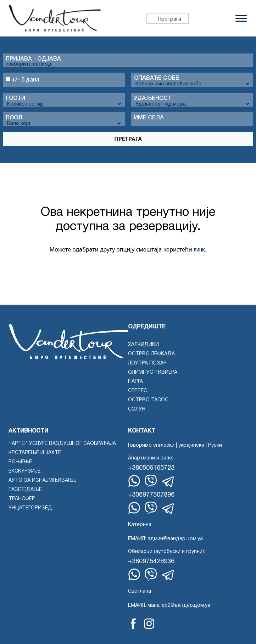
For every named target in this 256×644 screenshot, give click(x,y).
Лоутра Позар (147, 363)
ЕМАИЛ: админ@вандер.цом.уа (165, 539)
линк (199, 250)
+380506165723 (151, 468)
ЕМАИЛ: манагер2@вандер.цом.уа (169, 606)
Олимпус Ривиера (153, 372)
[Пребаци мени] (241, 18)
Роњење (20, 462)
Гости (15, 98)
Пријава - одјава (33, 59)
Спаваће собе (157, 78)
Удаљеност (153, 98)
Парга (135, 382)
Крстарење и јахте (35, 453)
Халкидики (143, 345)
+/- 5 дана (23, 80)
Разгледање (25, 490)
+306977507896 (151, 495)
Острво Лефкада (151, 354)
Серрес (138, 391)
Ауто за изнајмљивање (42, 481)
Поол (14, 118)
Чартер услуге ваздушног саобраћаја (62, 444)
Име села (149, 118)
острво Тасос (148, 400)
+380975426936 (151, 562)
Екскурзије (24, 471)
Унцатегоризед (30, 508)
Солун (137, 409)
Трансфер (22, 499)
